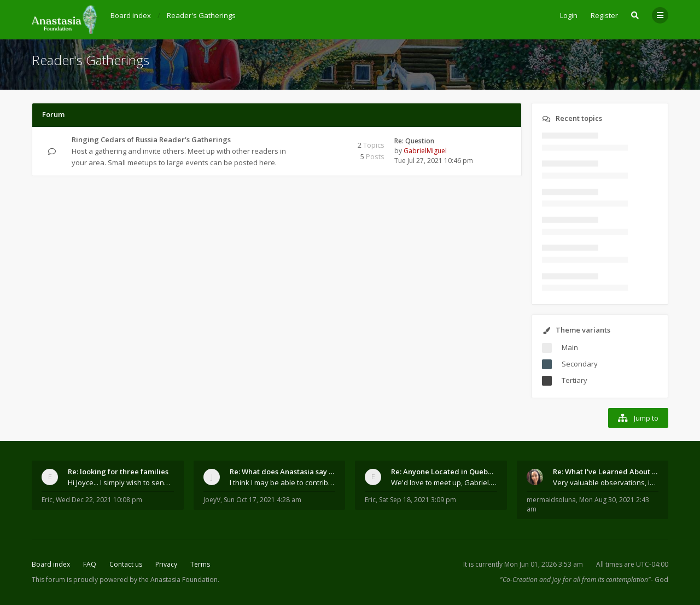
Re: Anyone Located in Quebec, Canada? (444, 472)
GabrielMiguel (425, 151)
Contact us (126, 564)
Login (569, 15)
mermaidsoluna (551, 500)
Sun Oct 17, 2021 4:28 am (262, 500)
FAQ (90, 564)
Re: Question (414, 141)
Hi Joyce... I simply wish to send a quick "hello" (121, 482)
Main (570, 347)
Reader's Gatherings (91, 60)
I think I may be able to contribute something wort (283, 482)
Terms (200, 564)
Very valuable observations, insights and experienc (606, 482)
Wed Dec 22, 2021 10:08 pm (99, 500)
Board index (51, 564)
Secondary (580, 364)
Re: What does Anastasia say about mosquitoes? (283, 472)
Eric (47, 500)
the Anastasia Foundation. (179, 580)
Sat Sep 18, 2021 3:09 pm (418, 500)
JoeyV (212, 500)
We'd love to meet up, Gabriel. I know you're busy (444, 482)
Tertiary (574, 380)
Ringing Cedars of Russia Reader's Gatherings (151, 139)
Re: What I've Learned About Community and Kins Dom (606, 472)
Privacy (166, 564)
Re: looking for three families (118, 472)
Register (604, 15)
